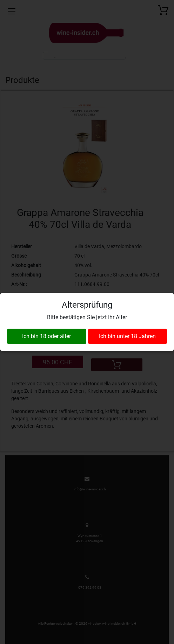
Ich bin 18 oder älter (46, 336)
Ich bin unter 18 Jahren (127, 336)
